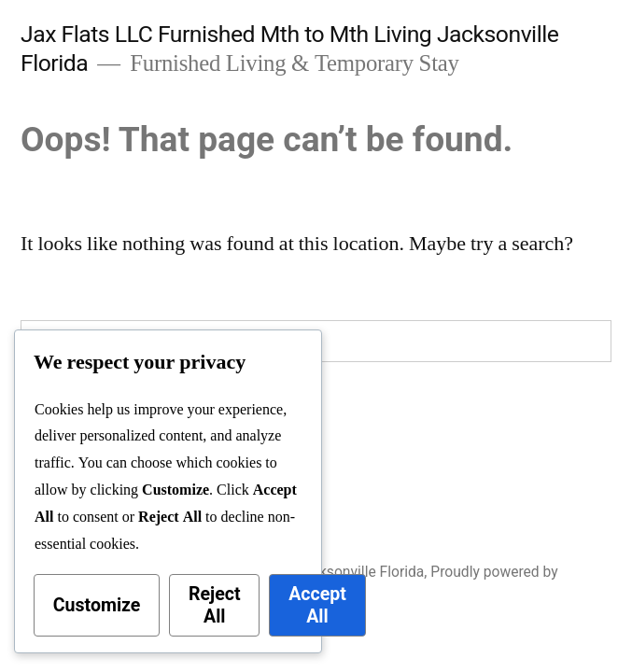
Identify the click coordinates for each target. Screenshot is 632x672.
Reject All (215, 605)
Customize (97, 605)
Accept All (317, 605)
